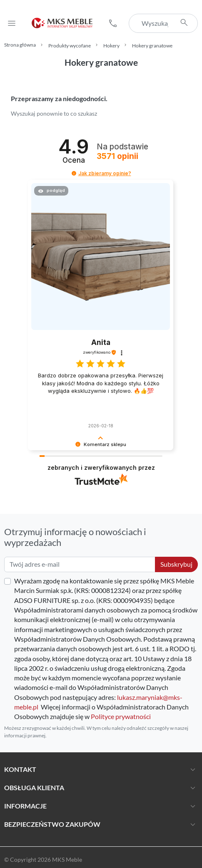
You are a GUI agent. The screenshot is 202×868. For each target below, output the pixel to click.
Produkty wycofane (70, 46)
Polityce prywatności (121, 717)
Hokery (111, 46)
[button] (113, 23)
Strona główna (20, 45)
